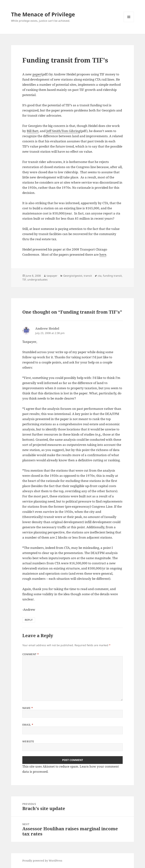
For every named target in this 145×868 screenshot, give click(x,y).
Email (28, 725)
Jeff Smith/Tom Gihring (63, 131)
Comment (31, 654)
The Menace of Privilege (43, 14)
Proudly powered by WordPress (42, 861)
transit (88, 276)
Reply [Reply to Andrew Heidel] (29, 620)
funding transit (112, 276)
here (103, 254)
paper (37, 74)
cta (100, 276)
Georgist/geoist (73, 276)
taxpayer (52, 276)
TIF (24, 279)
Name (28, 708)
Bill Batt (33, 131)
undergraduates (37, 279)
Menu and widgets (129, 22)
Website (28, 741)
